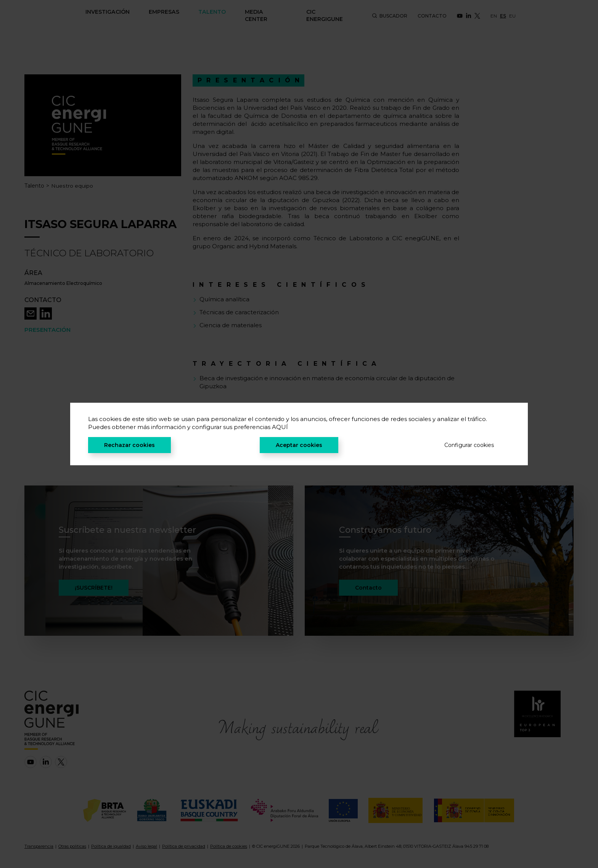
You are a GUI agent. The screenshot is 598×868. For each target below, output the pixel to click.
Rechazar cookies (129, 445)
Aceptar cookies (299, 445)
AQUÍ (280, 427)
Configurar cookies (469, 445)
